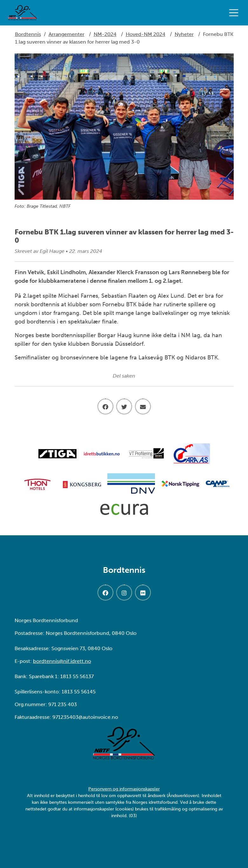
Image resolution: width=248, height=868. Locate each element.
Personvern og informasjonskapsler (124, 789)
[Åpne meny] (235, 13)
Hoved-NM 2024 (146, 34)
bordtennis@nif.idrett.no (62, 661)
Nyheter (184, 34)
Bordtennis (28, 34)
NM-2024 (105, 34)
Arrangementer (67, 34)
